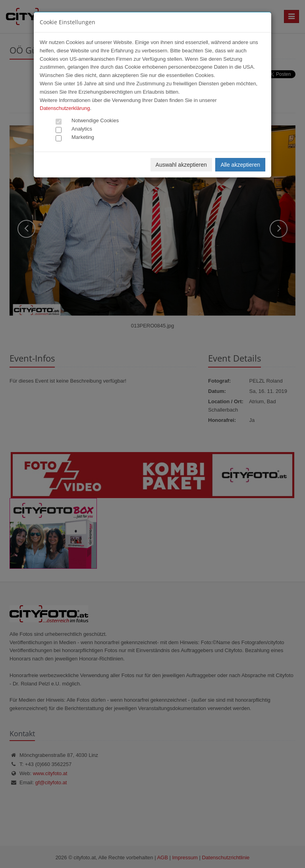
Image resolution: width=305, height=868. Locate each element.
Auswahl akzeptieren (181, 165)
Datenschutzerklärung (65, 108)
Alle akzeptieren (240, 165)
